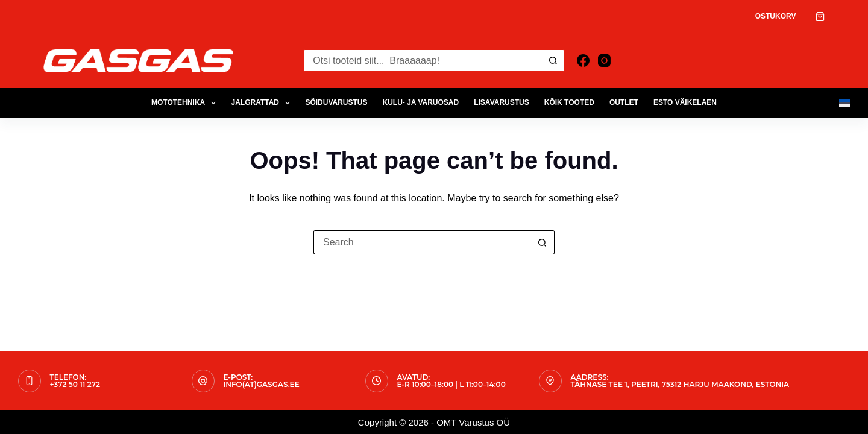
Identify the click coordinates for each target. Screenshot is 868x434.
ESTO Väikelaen (685, 102)
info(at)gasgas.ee (262, 384)
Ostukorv (776, 16)
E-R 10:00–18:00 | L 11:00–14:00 (451, 384)
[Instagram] (604, 61)
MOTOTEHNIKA (186, 103)
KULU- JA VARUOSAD (421, 102)
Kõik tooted (569, 102)
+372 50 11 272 (75, 384)
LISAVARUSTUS (502, 102)
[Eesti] (844, 103)
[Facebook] (583, 61)
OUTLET (624, 102)
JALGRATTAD (263, 103)
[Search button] (554, 61)
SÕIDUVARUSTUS (336, 102)
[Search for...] (423, 61)
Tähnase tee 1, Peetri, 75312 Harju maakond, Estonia (680, 384)
